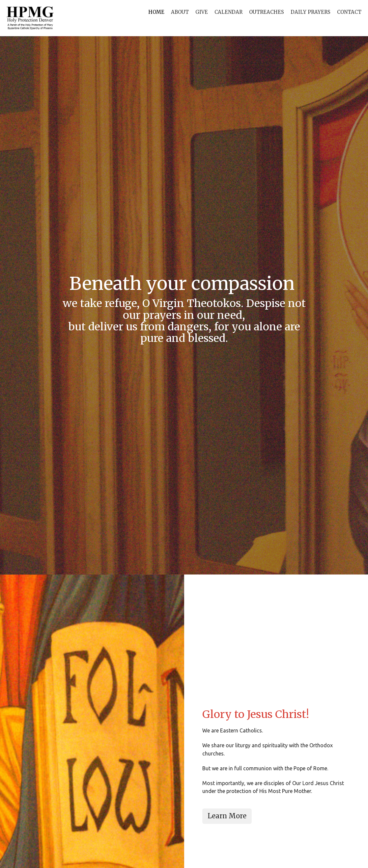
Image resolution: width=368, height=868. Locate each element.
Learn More (227, 816)
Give (202, 12)
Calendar (228, 12)
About (180, 12)
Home (156, 12)
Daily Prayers (311, 12)
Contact (349, 12)
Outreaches (267, 12)
